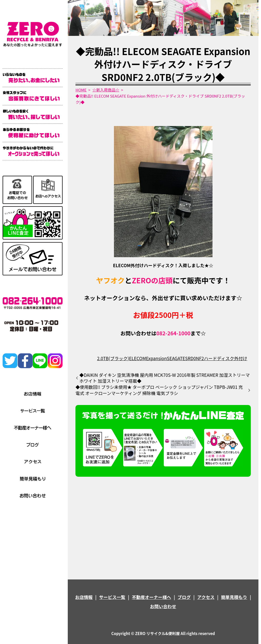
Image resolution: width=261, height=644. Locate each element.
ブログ (184, 597)
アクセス (206, 597)
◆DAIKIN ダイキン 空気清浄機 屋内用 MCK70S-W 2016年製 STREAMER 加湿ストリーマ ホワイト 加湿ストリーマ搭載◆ (165, 378)
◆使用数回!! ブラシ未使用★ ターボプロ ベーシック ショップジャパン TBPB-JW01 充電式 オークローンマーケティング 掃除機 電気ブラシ (159, 390)
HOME (81, 90)
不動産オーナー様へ (152, 597)
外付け (241, 358)
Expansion (156, 358)
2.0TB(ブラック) (113, 358)
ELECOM (138, 358)
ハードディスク (219, 358)
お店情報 (84, 597)
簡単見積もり (234, 597)
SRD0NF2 (194, 358)
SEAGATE (176, 358)
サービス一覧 (112, 597)
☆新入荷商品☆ (106, 90)
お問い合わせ (163, 606)
